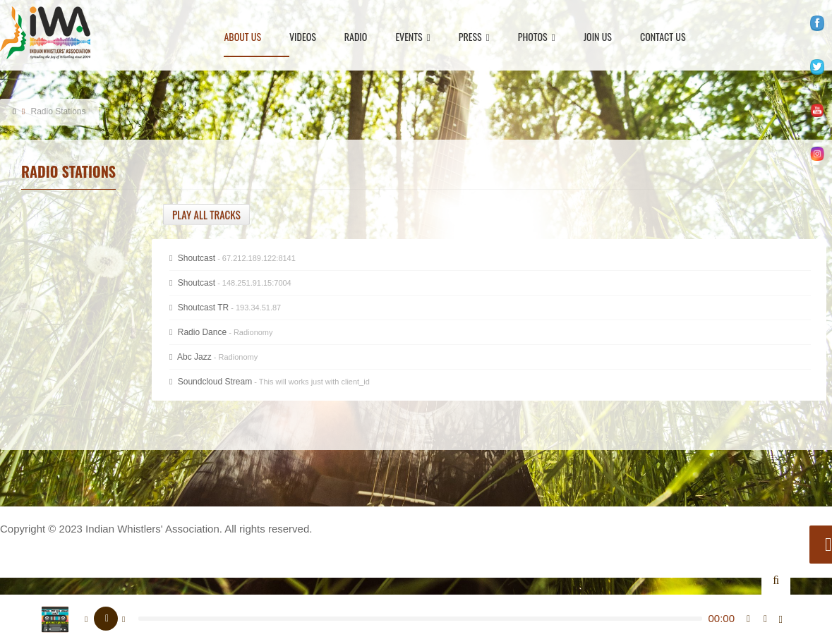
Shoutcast (230, 283)
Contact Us (663, 38)
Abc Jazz (213, 357)
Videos (303, 38)
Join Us (598, 38)
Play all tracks (206, 214)
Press (474, 38)
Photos (537, 38)
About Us (242, 38)
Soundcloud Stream (270, 382)
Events (412, 38)
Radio (356, 38)
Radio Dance (221, 332)
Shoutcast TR (225, 308)
